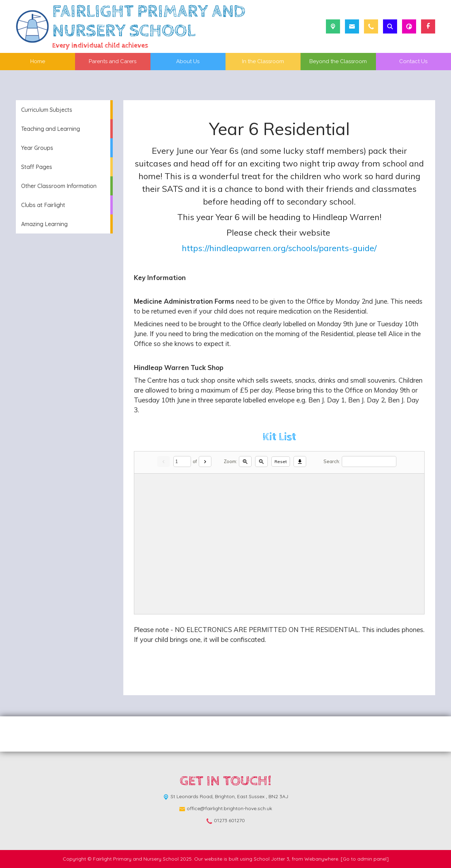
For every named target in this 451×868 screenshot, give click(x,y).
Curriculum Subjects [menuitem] (47, 110)
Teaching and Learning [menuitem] (51, 129)
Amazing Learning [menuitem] (44, 224)
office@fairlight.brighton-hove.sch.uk (229, 808)
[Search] (369, 462)
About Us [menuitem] (188, 61)
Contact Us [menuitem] (413, 61)
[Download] (300, 462)
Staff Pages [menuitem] (37, 167)
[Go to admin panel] (365, 859)
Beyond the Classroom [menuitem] (338, 61)
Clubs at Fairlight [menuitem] (43, 205)
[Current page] (182, 462)
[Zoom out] (261, 462)
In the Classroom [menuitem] (263, 61)
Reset (281, 462)
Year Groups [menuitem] (37, 148)
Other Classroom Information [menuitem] (59, 186)
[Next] (205, 462)
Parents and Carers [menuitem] (113, 61)
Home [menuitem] (38, 61)
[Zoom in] (245, 462)
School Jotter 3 (271, 859)
